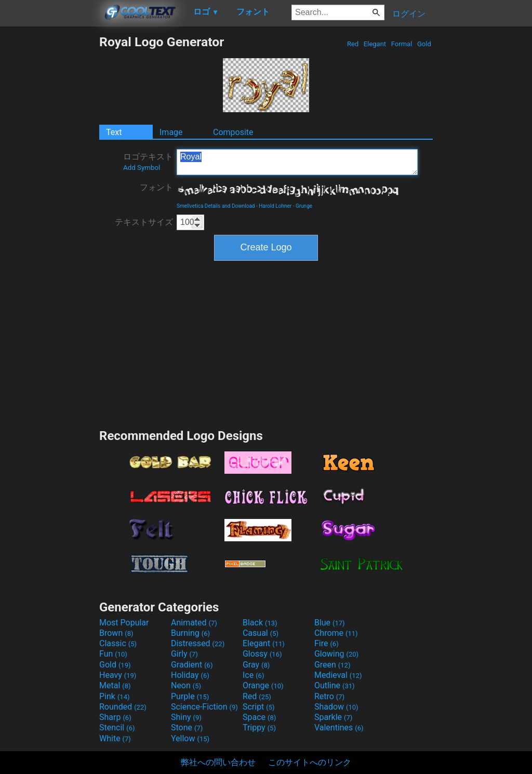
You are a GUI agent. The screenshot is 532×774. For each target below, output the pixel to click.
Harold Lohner (275, 206)
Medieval (338, 675)
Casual (261, 633)
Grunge (304, 206)
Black (260, 623)
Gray (256, 665)
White (115, 738)
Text (114, 132)
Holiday (190, 675)
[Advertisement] (49, 190)
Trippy (259, 728)
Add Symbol (142, 168)
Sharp (115, 717)
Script (259, 707)
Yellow (190, 738)
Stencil (117, 728)
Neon (186, 685)
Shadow (336, 707)
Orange (263, 685)
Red (353, 44)
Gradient (192, 665)
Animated (194, 623)
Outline (335, 685)
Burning (190, 633)
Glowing (336, 654)
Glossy (262, 654)
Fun (113, 654)
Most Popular (124, 623)
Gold (424, 44)
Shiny (186, 717)
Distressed (198, 643)
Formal (402, 44)
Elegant (375, 44)
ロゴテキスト (148, 162)
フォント (156, 187)
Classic (118, 643)
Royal (297, 162)
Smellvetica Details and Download (216, 206)
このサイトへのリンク (310, 762)
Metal (115, 685)
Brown (116, 633)
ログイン (409, 14)
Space (259, 717)
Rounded (123, 707)
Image (171, 132)
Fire (327, 643)
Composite (233, 132)
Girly (184, 654)
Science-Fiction (204, 707)
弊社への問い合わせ (218, 762)
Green (332, 665)
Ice (253, 675)
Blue (330, 623)
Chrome (336, 633)
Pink (115, 696)
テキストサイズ (144, 222)
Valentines (339, 728)
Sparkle (333, 717)
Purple (190, 696)
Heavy (118, 675)
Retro (329, 696)
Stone (187, 728)
